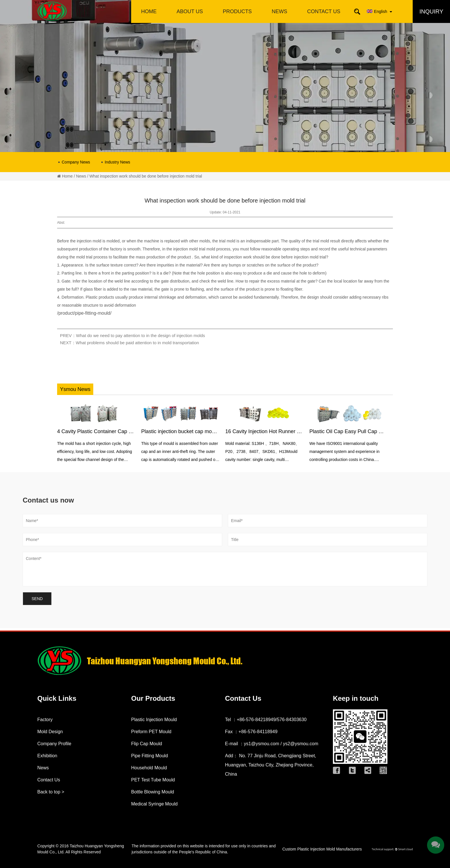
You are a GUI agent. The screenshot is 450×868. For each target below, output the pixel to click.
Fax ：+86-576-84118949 (251, 732)
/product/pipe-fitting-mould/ (84, 313)
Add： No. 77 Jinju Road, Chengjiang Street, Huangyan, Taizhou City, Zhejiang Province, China (271, 765)
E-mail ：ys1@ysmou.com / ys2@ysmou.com (272, 744)
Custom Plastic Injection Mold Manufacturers (322, 849)
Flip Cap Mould (147, 744)
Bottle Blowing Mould (153, 792)
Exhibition (47, 756)
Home (67, 176)
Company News (76, 162)
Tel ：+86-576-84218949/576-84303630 (266, 720)
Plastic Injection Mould (154, 720)
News (81, 176)
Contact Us (49, 780)
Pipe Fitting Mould (150, 756)
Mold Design (50, 732)
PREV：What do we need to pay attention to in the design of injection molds (132, 335)
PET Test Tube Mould (153, 780)
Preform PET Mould (151, 732)
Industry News (118, 162)
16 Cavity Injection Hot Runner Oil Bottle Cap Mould (285, 431)
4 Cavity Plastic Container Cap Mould (100, 431)
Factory (45, 720)
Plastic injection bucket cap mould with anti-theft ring (201, 431)
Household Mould (149, 768)
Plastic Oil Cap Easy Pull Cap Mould (351, 431)
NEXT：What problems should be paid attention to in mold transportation (129, 343)
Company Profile (54, 744)
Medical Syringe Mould (154, 804)
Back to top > (51, 792)
